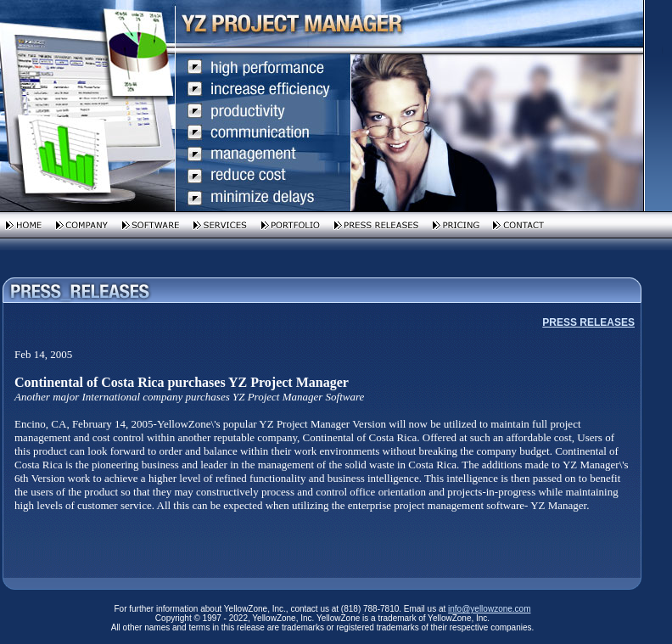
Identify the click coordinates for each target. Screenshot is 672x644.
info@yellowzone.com (489, 609)
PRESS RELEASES (588, 322)
